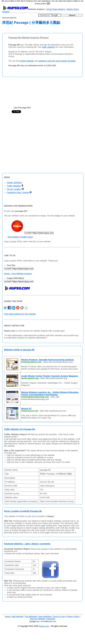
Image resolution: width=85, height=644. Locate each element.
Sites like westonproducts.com (58, 362)
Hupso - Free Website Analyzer (18, 274)
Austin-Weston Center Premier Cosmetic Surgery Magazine (49, 376)
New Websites (45, 616)
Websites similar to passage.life (19, 350)
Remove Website (37, 619)
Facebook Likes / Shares (19, 192)
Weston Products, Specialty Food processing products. (48, 360)
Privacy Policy (73, 616)
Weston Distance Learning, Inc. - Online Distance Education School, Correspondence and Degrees (50, 393)
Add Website (18, 616)
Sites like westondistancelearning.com (40, 398)
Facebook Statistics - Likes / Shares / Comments (27, 544)
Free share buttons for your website (20, 314)
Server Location (15, 189)
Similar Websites (14, 182)
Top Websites (31, 616)
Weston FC (26, 409)
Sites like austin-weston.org (54, 378)
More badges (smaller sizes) (20, 237)
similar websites (27, 61)
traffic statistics (49, 47)
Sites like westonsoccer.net (53, 411)
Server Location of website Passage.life (23, 511)
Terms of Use (59, 616)
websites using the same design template (57, 61)
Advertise (51, 619)
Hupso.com (44, 626)
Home (7, 616)
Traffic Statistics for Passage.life (20, 429)
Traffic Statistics (15, 186)
